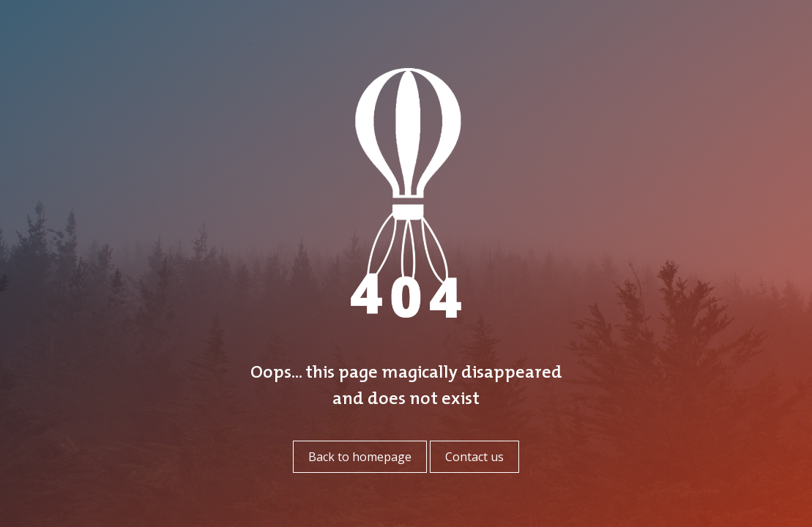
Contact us (474, 457)
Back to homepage (360, 457)
